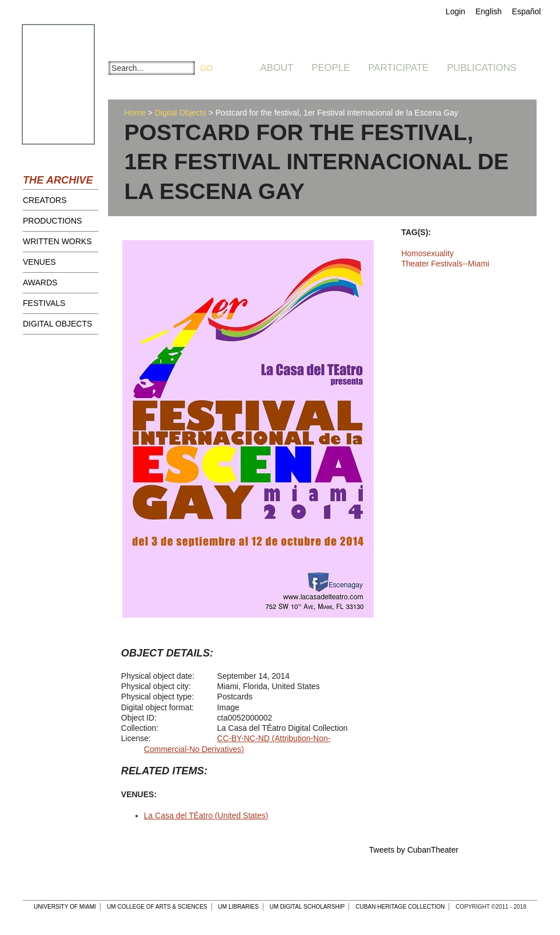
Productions (52, 221)
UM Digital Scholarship (307, 907)
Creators (45, 200)
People (331, 68)
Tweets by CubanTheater (414, 850)
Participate (398, 68)
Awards (40, 283)
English (489, 11)
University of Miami (65, 907)
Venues (39, 262)
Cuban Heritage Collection (400, 907)
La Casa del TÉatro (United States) (206, 815)
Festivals (44, 303)
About (277, 68)
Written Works (57, 241)
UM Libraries (239, 907)
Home (135, 113)
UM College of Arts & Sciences (157, 907)
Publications (482, 68)
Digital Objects (57, 324)
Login (455, 11)
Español (527, 11)
